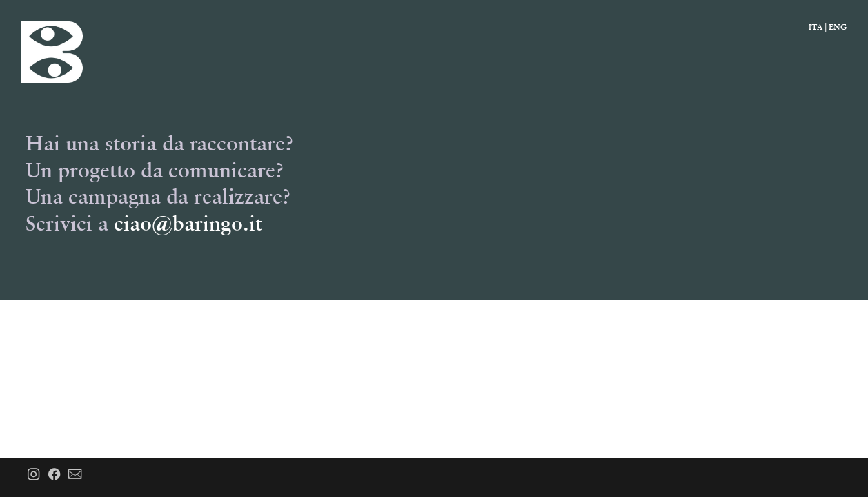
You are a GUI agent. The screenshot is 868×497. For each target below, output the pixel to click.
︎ (54, 475)
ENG (838, 27)
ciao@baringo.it (188, 223)
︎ (33, 475)
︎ (75, 475)
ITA (816, 27)
